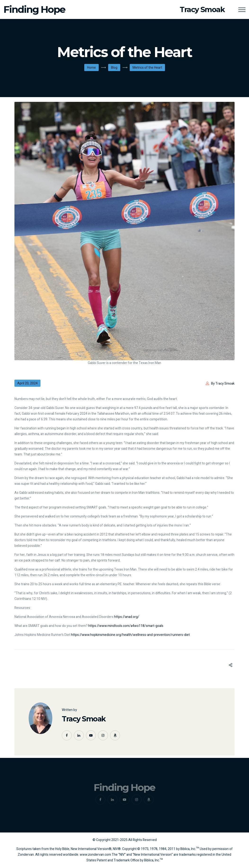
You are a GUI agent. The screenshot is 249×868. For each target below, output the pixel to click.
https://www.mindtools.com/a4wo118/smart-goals (126, 626)
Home (91, 68)
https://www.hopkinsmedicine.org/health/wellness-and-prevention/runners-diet (130, 635)
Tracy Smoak (84, 719)
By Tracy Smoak (223, 384)
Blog (114, 68)
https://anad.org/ (127, 617)
